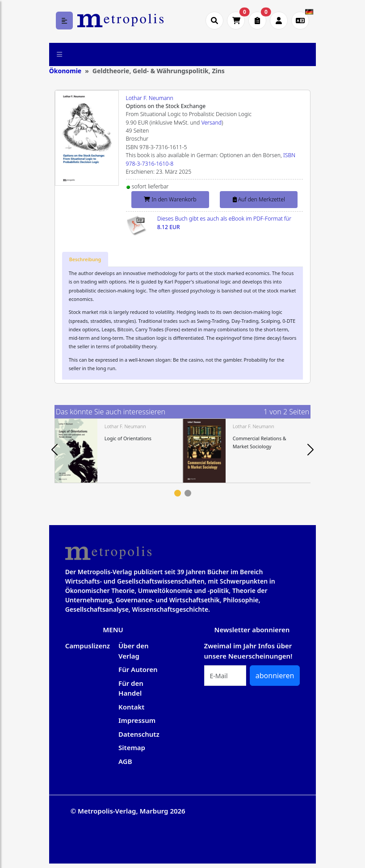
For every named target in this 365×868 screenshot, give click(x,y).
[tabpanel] (119, 451)
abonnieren (275, 676)
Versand (212, 123)
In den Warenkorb (170, 199)
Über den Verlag (134, 651)
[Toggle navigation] (60, 54)
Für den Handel (131, 688)
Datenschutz (139, 734)
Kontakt (131, 707)
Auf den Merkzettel (259, 199)
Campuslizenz (88, 646)
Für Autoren (138, 669)
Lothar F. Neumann (150, 98)
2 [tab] (188, 493)
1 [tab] (178, 493)
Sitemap (132, 747)
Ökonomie (65, 71)
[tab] (85, 259)
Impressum (137, 720)
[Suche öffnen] (214, 21)
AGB (125, 761)
